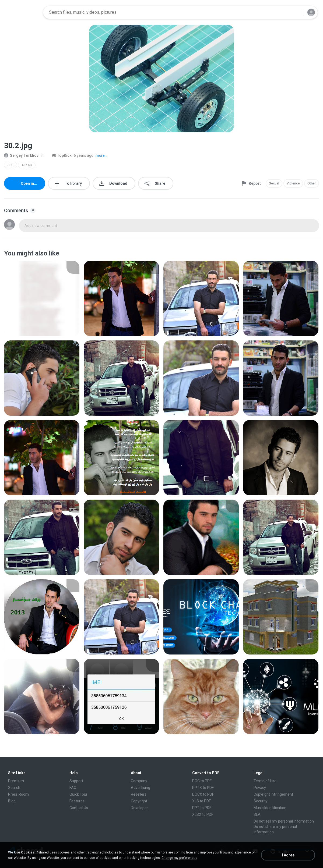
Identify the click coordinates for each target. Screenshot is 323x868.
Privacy (260, 788)
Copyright (139, 801)
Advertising (141, 788)
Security (261, 801)
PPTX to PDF (203, 788)
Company (139, 781)
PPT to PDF (202, 808)
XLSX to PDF (203, 814)
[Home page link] (22, 12)
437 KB (27, 165)
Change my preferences (179, 858)
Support (76, 781)
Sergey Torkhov (21, 155)
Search (14, 788)
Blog (12, 801)
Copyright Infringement (273, 794)
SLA (257, 814)
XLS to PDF (201, 801)
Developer (139, 808)
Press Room (18, 794)
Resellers (139, 794)
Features (77, 801)
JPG (10, 165)
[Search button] (296, 12)
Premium (16, 781)
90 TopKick (59, 155)
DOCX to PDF (203, 794)
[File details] (42, 298)
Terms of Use (265, 781)
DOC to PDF (202, 781)
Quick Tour (78, 794)
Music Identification (270, 808)
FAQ (73, 788)
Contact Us (79, 808)
